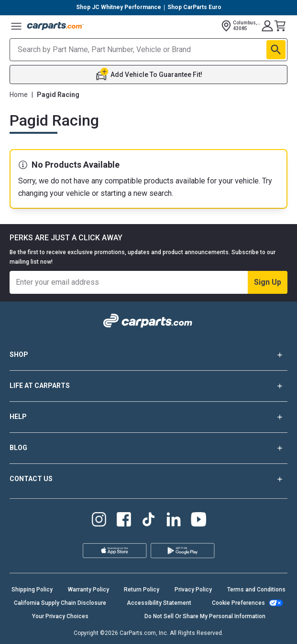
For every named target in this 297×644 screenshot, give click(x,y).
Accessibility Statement (159, 603)
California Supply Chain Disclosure (60, 603)
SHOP (148, 355)
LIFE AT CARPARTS (148, 386)
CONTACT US (148, 479)
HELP (148, 417)
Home (19, 95)
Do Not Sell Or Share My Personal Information (205, 616)
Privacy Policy (193, 590)
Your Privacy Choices (60, 616)
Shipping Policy (32, 590)
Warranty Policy (88, 590)
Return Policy (142, 590)
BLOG (148, 448)
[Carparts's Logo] (55, 26)
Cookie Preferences (238, 603)
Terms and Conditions (256, 590)
